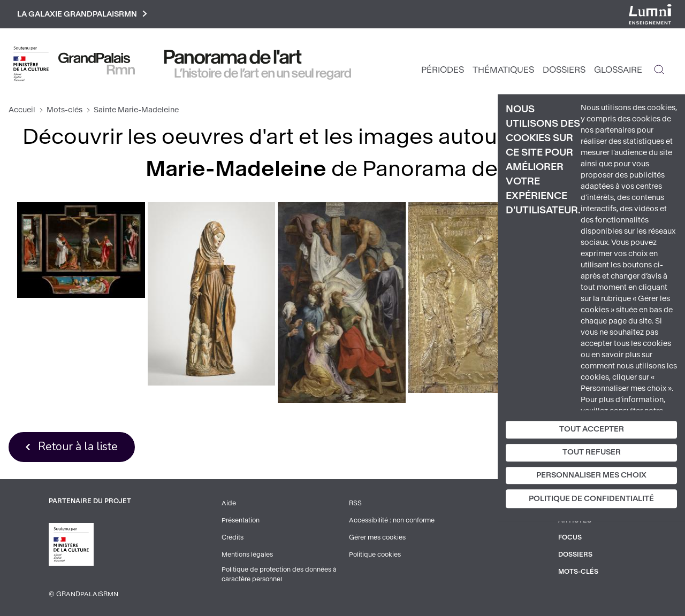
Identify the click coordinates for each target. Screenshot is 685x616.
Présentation (241, 520)
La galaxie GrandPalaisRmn (82, 14)
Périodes (443, 70)
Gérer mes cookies (377, 537)
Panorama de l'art (233, 57)
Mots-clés (64, 110)
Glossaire (618, 70)
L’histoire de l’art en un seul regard (263, 73)
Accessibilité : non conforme (392, 520)
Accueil (22, 110)
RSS (355, 503)
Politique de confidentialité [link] (591, 499)
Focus (570, 537)
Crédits (233, 537)
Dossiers (564, 70)
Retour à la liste (78, 446)
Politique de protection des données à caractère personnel (279, 574)
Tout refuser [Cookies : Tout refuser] (592, 452)
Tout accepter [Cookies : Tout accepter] (592, 429)
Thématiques (503, 70)
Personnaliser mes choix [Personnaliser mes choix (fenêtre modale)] (591, 475)
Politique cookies (375, 555)
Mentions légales (247, 555)
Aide (229, 503)
